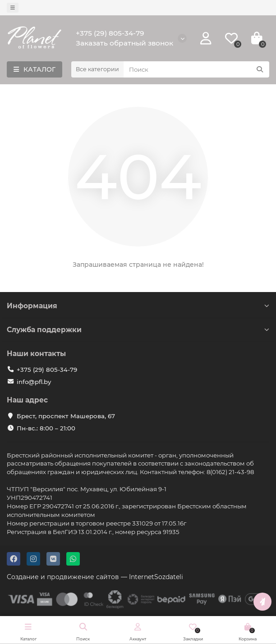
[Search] (196, 69)
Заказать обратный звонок (124, 43)
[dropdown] (13, 8)
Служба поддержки (138, 330)
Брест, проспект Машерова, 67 (66, 416)
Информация (138, 306)
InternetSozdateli (156, 577)
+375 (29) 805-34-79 (110, 33)
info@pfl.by (34, 382)
